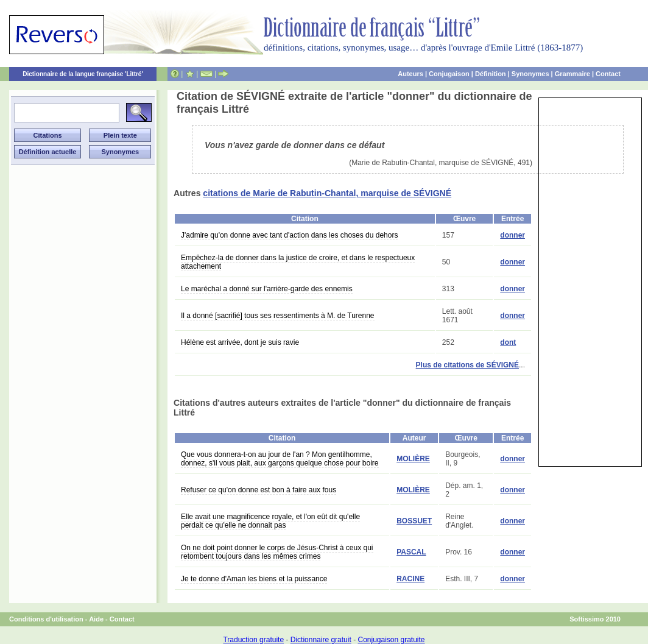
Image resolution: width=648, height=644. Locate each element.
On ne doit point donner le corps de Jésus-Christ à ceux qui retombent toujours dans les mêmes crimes (277, 552)
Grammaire (572, 74)
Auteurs (410, 74)
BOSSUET (414, 521)
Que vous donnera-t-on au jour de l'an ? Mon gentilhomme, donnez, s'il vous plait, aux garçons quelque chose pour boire (280, 459)
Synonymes (530, 74)
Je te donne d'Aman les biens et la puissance (254, 579)
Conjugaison (449, 74)
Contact (608, 74)
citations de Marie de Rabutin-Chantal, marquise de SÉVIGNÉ (327, 193)
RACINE (410, 579)
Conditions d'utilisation (46, 619)
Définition (491, 74)
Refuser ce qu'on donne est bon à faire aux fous (259, 490)
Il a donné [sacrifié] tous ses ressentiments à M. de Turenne (278, 316)
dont (508, 342)
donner (512, 235)
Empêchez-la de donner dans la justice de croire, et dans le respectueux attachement (298, 262)
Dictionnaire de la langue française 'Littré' (83, 74)
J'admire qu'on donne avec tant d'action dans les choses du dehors (289, 235)
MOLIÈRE (413, 459)
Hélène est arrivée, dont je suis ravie (240, 342)
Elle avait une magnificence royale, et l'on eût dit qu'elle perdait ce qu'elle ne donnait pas (270, 521)
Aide (96, 619)
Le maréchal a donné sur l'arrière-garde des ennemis (267, 289)
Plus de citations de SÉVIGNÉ (467, 365)
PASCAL (411, 552)
